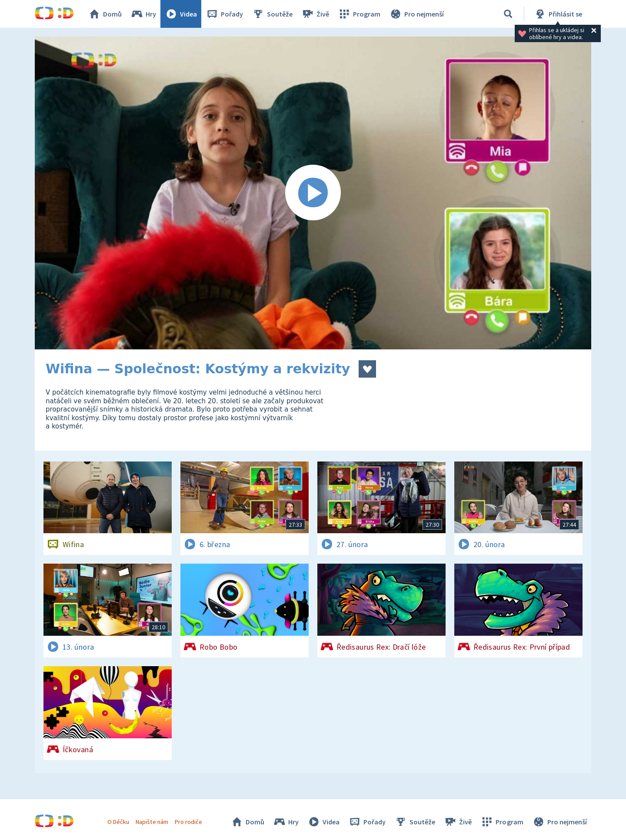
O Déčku (118, 822)
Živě (315, 14)
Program (359, 14)
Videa (181, 14)
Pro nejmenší (416, 14)
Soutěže (272, 14)
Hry (143, 14)
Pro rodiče (188, 822)
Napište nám (152, 822)
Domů (105, 14)
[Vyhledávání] (508, 14)
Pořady (224, 14)
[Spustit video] (313, 193)
